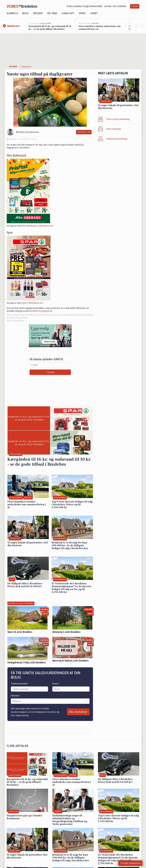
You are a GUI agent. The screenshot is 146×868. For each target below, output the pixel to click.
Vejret (94, 13)
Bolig (26, 13)
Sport (82, 13)
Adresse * (16, 696)
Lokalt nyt (68, 13)
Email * (56, 684)
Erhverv (38, 13)
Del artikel (84, 132)
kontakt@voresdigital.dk (40, 311)
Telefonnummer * (20, 684)
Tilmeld (135, 6)
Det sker (52, 13)
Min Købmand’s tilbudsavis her (38, 226)
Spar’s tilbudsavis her (33, 303)
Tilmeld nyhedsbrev (130, 863)
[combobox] (13, 701)
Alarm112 (12, 13)
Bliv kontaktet (78, 712)
